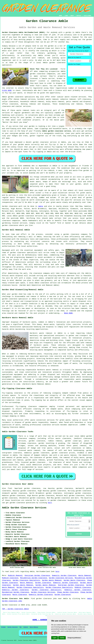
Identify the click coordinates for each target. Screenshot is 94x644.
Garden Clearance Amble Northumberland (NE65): (24, 32)
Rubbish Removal (15, 576)
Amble (41, 206)
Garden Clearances (63, 595)
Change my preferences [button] (74, 638)
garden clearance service (45, 142)
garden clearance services (31, 216)
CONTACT (79, 16)
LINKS (66, 16)
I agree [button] (55, 638)
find (10, 488)
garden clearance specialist (15, 299)
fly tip (8, 93)
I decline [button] (62, 638)
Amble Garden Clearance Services (24, 508)
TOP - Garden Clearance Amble (15, 609)
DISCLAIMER (87, 16)
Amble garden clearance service (57, 131)
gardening (88, 35)
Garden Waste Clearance (74, 580)
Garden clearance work (12, 206)
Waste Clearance (20, 595)
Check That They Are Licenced (44, 69)
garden (68, 32)
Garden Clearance (43, 583)
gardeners (26, 113)
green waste (56, 202)
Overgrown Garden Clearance (37, 576)
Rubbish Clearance (10, 578)
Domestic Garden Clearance (64, 576)
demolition (87, 239)
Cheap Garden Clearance (68, 592)
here (50, 503)
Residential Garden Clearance (34, 578)
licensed (34, 79)
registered (38, 88)
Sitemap (3, 627)
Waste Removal (85, 576)
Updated (26, 627)
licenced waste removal (29, 450)
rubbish (51, 171)
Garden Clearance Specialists (26, 580)
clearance (27, 120)
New (21, 627)
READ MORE (68, 313)
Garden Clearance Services (61, 578)
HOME (61, 16)
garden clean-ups (73, 441)
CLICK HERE (7, 90)
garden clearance (57, 63)
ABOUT (72, 16)
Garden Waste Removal (52, 580)
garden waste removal (35, 460)
